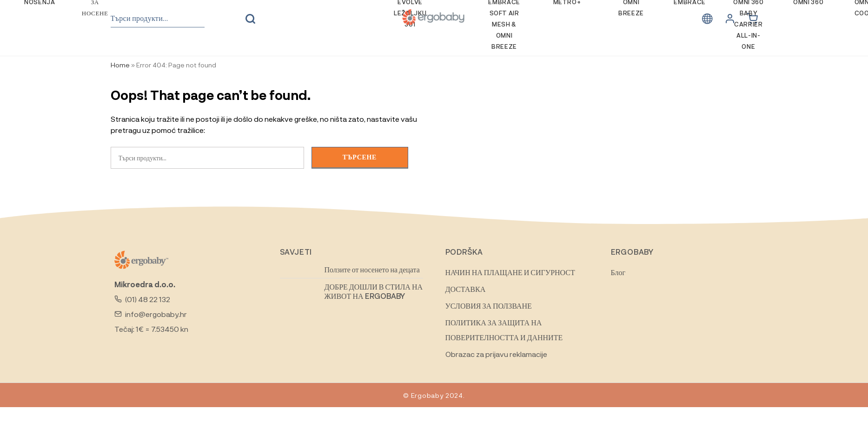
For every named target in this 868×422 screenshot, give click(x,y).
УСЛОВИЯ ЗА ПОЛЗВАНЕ (489, 306)
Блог (618, 272)
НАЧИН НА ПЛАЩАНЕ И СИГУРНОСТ (510, 272)
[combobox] (158, 18)
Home (120, 65)
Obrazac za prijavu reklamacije (496, 354)
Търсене (250, 19)
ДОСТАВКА (466, 289)
